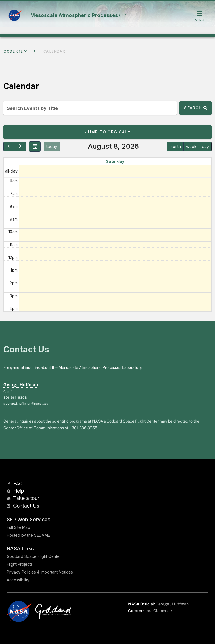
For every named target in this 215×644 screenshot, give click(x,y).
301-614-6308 (15, 398)
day (205, 146)
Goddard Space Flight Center (34, 556)
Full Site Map (18, 527)
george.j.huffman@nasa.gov (26, 404)
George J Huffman (172, 604)
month (175, 146)
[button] (107, 132)
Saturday (115, 161)
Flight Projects (20, 564)
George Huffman (21, 385)
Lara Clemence (158, 611)
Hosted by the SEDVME (28, 535)
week (191, 146)
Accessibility (18, 580)
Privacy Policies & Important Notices (40, 572)
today (52, 146)
